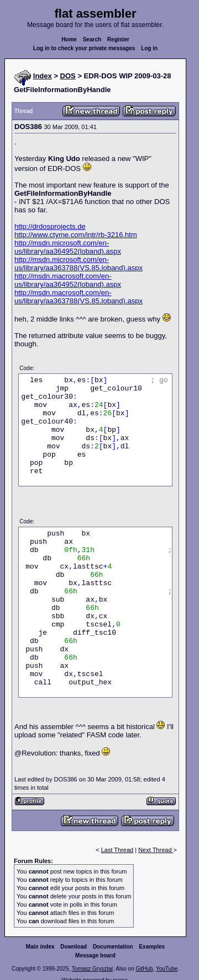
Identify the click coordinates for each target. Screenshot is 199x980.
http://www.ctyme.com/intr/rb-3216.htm (76, 235)
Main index (40, 947)
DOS (68, 76)
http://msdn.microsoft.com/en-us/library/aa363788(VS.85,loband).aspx (78, 264)
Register (118, 39)
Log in (149, 48)
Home (69, 39)
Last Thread (117, 850)
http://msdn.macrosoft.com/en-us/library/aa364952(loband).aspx (68, 280)
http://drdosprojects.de (50, 226)
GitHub (144, 969)
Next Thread (156, 850)
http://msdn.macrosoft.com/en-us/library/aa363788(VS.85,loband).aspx (78, 297)
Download (74, 947)
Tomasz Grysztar (92, 969)
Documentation (113, 947)
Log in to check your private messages (84, 48)
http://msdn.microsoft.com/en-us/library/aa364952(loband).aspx (68, 247)
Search (92, 39)
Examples (152, 947)
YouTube (167, 969)
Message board (95, 955)
